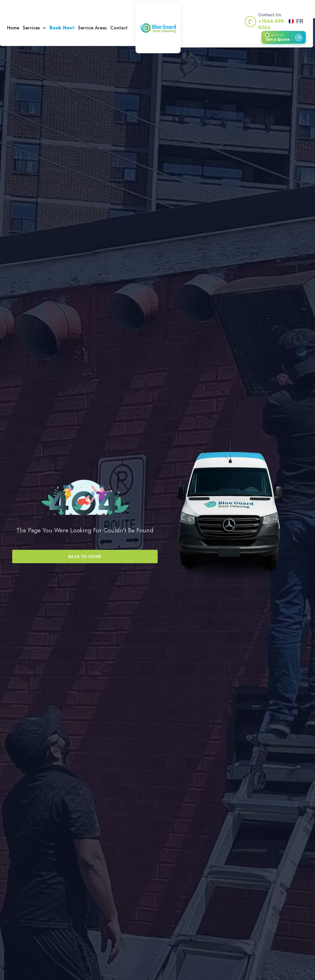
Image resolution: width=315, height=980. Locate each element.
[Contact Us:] (250, 22)
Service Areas (92, 28)
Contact (119, 28)
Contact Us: (270, 15)
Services (34, 28)
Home (13, 28)
